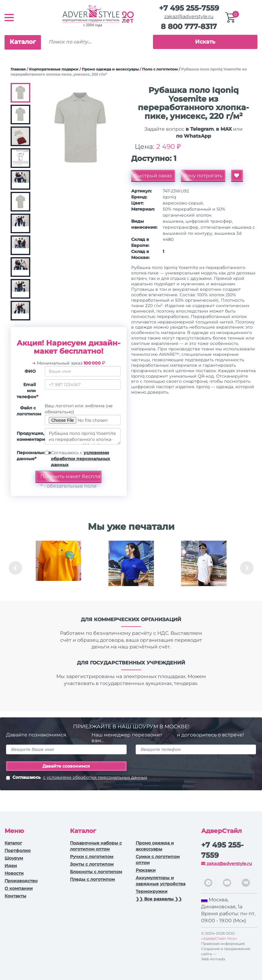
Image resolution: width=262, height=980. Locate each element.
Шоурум (14, 858)
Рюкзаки (146, 870)
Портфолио (18, 851)
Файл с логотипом (28, 411)
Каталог (23, 42)
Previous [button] (15, 568)
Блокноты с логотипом (96, 872)
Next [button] (247, 568)
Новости (14, 873)
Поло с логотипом (160, 69)
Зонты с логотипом (92, 864)
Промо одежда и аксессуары (110, 69)
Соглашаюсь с (80, 459)
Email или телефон (27, 391)
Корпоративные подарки (54, 69)
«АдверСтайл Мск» (219, 938)
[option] (58, 568)
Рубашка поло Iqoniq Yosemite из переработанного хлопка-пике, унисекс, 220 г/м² (83, 436)
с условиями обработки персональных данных (95, 777)
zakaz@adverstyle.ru (189, 16)
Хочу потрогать (203, 176)
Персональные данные (28, 456)
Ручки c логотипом (92, 857)
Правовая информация (223, 944)
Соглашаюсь (77, 778)
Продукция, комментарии (28, 436)
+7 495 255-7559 (189, 8)
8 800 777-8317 (189, 26)
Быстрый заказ (153, 176)
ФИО (30, 371)
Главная (18, 69)
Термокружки (152, 891)
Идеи (11, 866)
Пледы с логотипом (92, 879)
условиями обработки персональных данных (80, 459)
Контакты (15, 896)
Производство (21, 881)
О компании (19, 888)
